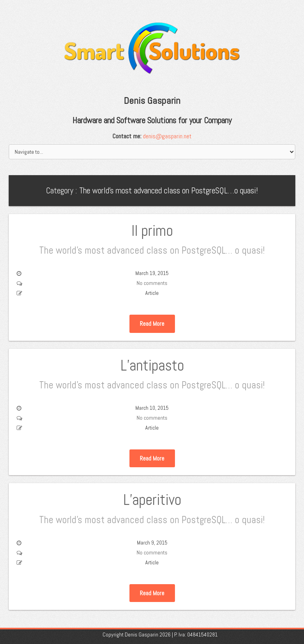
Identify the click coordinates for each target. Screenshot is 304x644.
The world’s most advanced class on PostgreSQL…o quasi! (169, 190)
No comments (152, 283)
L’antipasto (152, 374)
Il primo (152, 239)
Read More (152, 324)
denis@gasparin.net (167, 136)
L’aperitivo (152, 508)
